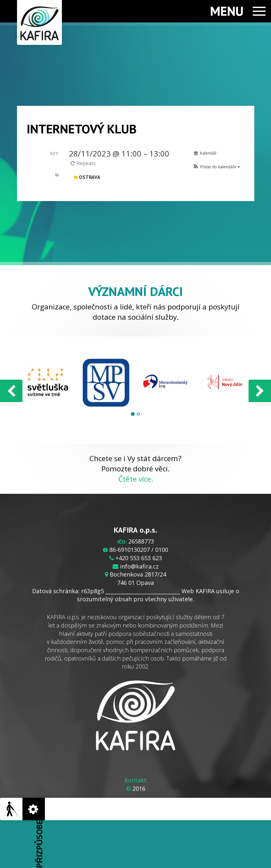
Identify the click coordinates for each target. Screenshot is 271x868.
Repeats (84, 163)
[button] (216, 167)
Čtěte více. (136, 479)
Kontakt (135, 780)
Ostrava (87, 177)
